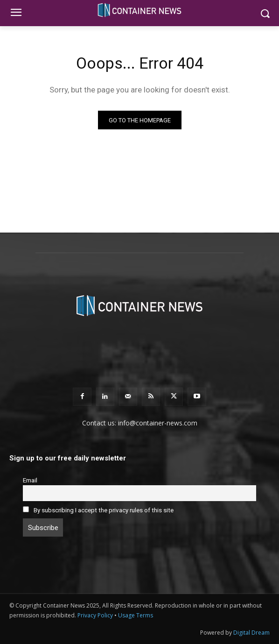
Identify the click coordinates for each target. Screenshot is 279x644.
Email (30, 480)
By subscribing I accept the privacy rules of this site (104, 510)
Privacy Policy (95, 615)
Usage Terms (136, 615)
